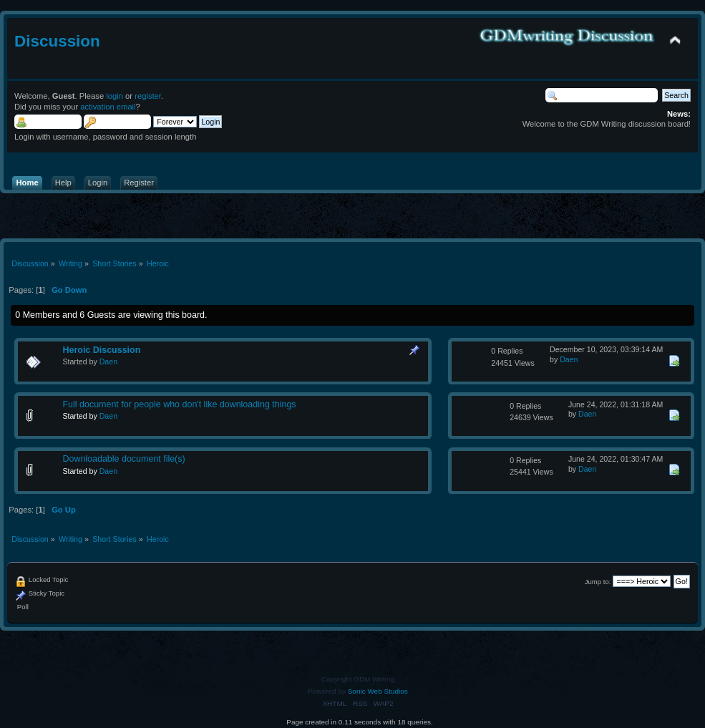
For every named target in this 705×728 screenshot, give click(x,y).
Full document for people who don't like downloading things (179, 404)
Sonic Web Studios (378, 691)
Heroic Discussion (101, 350)
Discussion (57, 41)
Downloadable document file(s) (123, 459)
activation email (108, 107)
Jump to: (598, 582)
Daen (108, 361)
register (148, 96)
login (115, 96)
